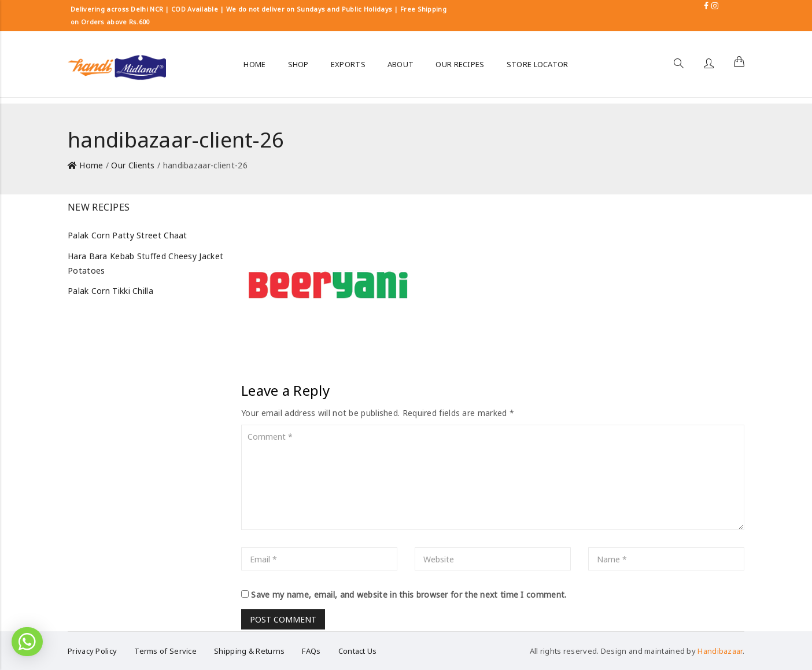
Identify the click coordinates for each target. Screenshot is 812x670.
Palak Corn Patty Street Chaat (128, 235)
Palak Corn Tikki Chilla (110, 291)
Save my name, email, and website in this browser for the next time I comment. (409, 594)
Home (91, 165)
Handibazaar (720, 651)
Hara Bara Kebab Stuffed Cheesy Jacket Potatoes (145, 263)
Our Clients (133, 165)
